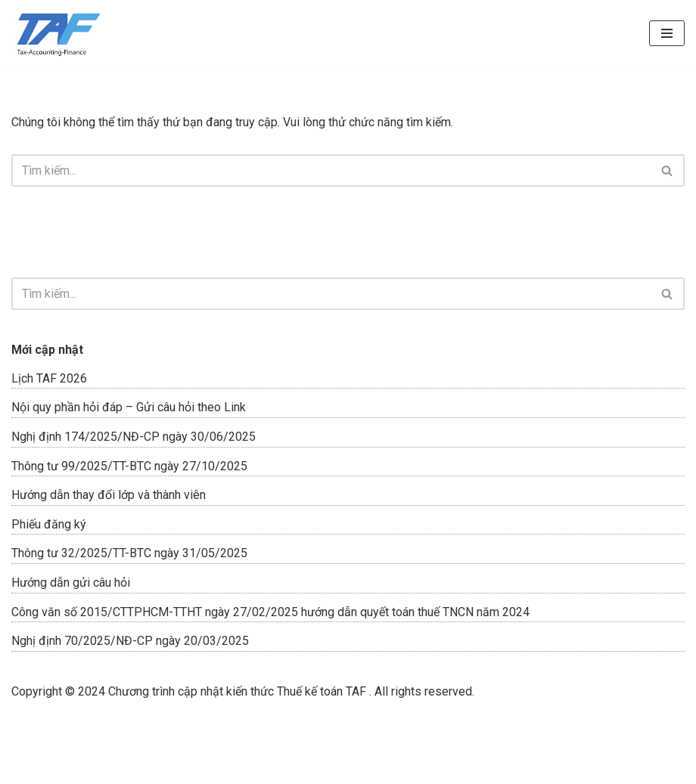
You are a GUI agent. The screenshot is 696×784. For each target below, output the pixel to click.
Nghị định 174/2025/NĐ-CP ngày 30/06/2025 (134, 437)
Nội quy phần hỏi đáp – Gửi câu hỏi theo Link (129, 407)
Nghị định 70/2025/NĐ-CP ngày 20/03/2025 (130, 641)
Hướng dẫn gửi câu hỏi (71, 583)
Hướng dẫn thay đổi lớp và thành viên (109, 495)
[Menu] (667, 33)
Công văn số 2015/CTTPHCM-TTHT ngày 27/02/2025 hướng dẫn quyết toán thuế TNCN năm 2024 (270, 612)
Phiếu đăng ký (49, 524)
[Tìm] (331, 170)
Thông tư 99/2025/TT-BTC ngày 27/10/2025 (129, 466)
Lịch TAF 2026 (49, 378)
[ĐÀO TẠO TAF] (57, 34)
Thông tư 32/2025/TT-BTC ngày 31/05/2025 (129, 553)
